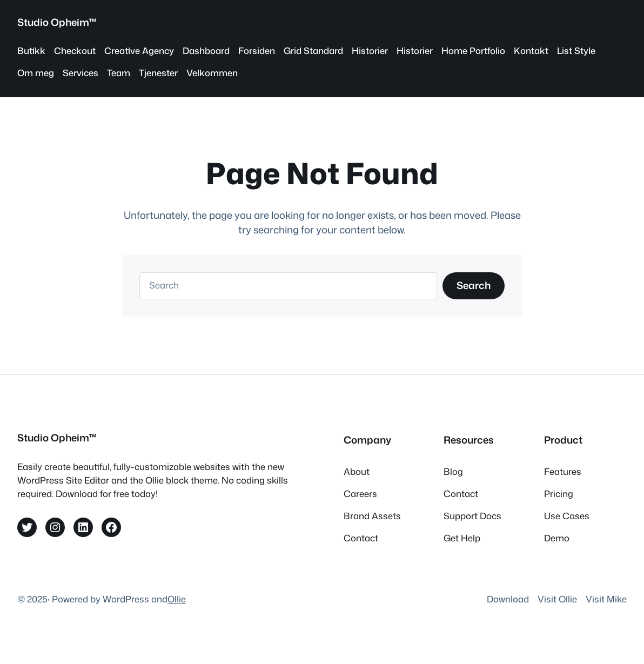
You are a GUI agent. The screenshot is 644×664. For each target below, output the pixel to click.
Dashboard (206, 51)
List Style (576, 51)
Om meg (36, 73)
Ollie (177, 599)
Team (119, 73)
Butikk (31, 51)
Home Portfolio (473, 51)
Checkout (75, 51)
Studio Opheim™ (57, 22)
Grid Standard (313, 51)
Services (81, 73)
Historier (370, 51)
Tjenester (158, 73)
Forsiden (257, 51)
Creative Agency (139, 51)
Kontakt (531, 51)
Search (474, 285)
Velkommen (212, 73)
